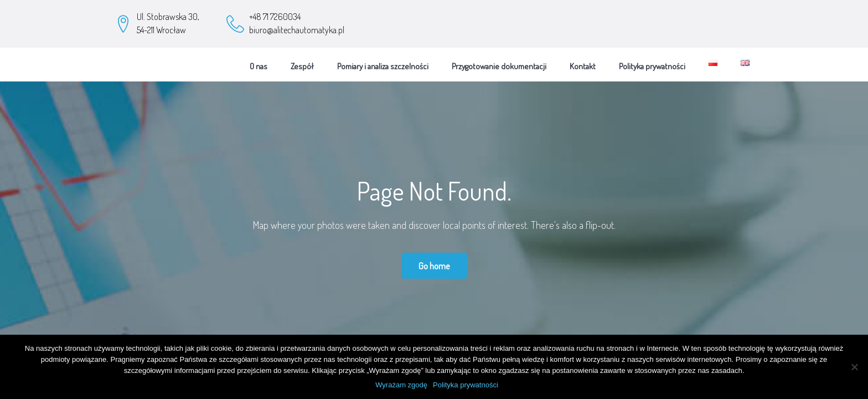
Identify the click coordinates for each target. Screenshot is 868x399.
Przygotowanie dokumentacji (499, 62)
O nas (259, 62)
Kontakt (583, 62)
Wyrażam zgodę (401, 385)
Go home (434, 262)
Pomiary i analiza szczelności (383, 62)
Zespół (302, 62)
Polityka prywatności (652, 62)
